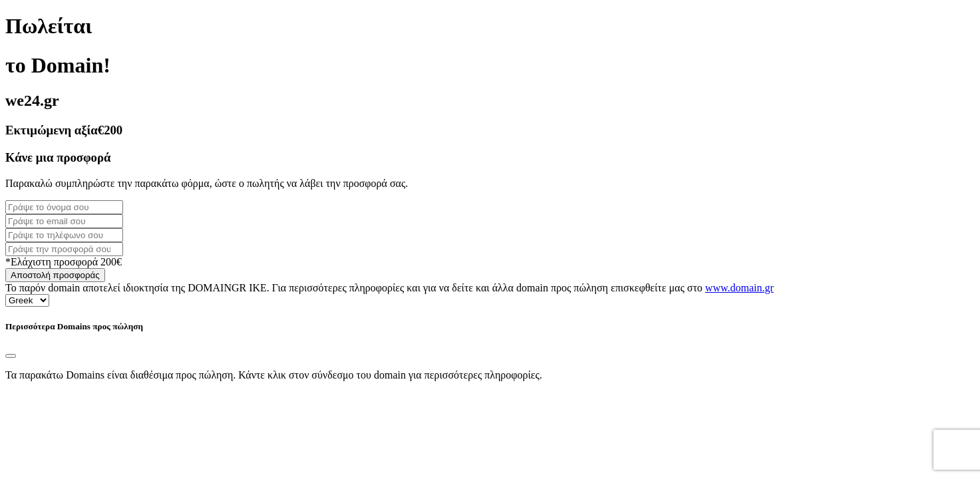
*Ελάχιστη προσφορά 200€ (64, 262)
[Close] (11, 356)
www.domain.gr (739, 288)
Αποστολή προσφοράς (55, 275)
